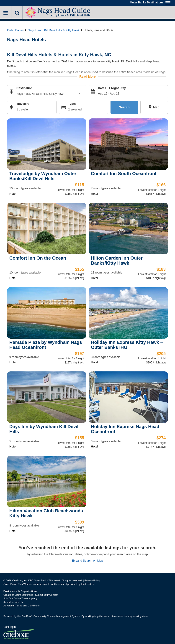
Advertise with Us (13, 602)
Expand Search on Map (87, 561)
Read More (87, 77)
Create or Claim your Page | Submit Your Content (31, 595)
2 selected (75, 109)
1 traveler (23, 109)
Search (124, 107)
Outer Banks (15, 30)
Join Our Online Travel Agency (20, 598)
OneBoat (27, 616)
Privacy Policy (92, 580)
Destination (24, 88)
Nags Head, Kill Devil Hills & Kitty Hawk (54, 30)
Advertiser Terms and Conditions (22, 606)
